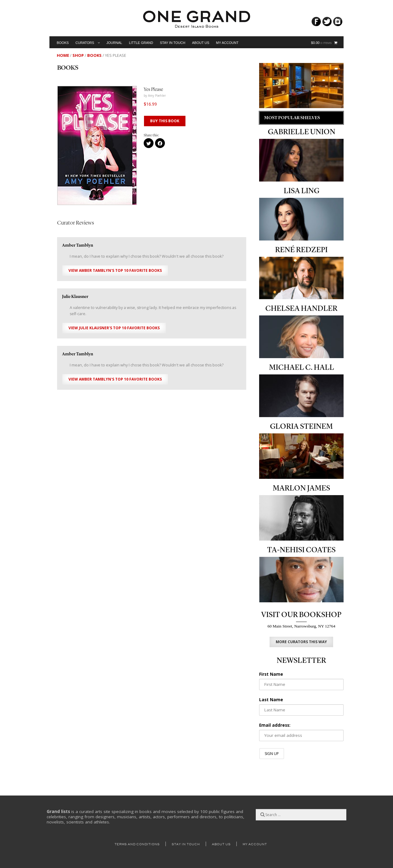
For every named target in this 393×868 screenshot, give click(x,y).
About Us (200, 43)
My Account (227, 43)
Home (63, 55)
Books (63, 43)
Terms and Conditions (137, 844)
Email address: (275, 725)
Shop (78, 55)
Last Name (271, 700)
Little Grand (141, 43)
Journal (114, 43)
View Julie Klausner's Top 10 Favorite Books (114, 328)
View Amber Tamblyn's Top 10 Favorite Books (115, 270)
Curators (85, 43)
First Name (271, 674)
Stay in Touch (173, 43)
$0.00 (321, 43)
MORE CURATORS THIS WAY (301, 642)
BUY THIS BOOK (165, 121)
